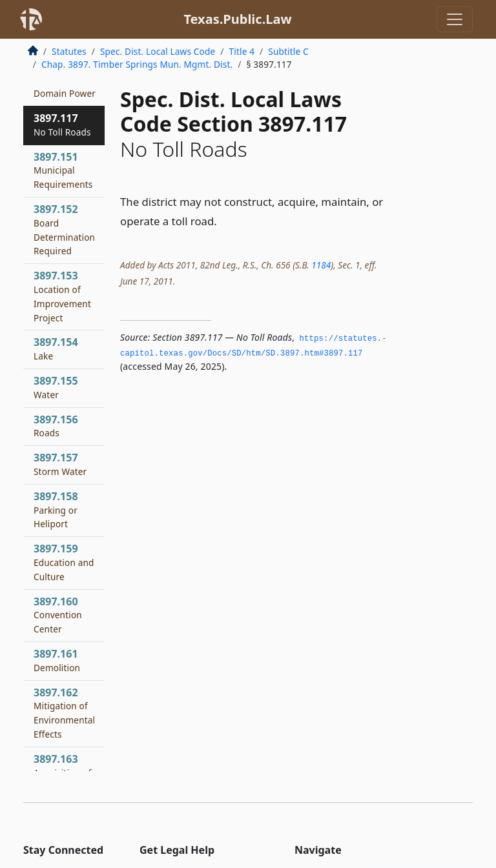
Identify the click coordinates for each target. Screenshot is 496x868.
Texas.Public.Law (237, 19)
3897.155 (56, 387)
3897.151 (63, 170)
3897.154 (56, 348)
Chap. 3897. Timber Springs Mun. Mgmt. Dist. (137, 64)
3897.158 (56, 510)
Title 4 (242, 51)
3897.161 (57, 660)
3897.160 (58, 615)
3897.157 (60, 464)
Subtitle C (288, 51)
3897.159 (64, 562)
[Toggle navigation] (455, 19)
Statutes (69, 51)
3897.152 (64, 229)
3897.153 (62, 296)
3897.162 (64, 713)
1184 (321, 265)
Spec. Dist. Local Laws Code (158, 51)
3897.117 (62, 125)
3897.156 (56, 426)
